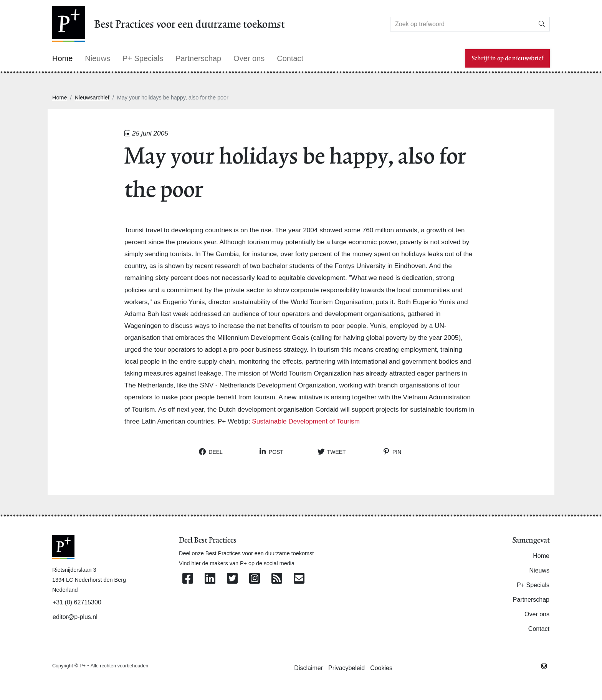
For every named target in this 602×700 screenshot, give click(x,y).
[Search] (462, 24)
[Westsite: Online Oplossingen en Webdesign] (544, 665)
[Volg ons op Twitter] (232, 579)
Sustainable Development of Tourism (306, 421)
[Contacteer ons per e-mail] (299, 579)
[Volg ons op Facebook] (188, 579)
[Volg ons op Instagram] (255, 579)
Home (60, 98)
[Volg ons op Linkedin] (210, 579)
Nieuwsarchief (92, 98)
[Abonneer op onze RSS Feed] (277, 579)
